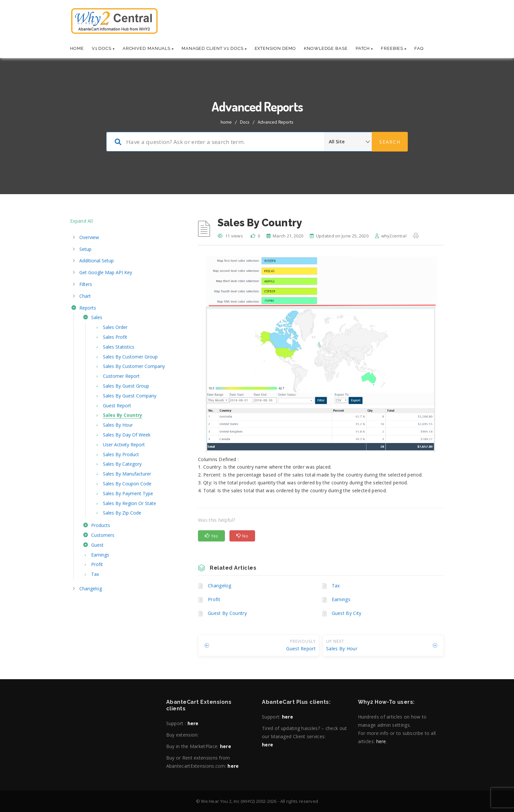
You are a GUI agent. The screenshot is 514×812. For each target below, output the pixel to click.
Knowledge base (326, 48)
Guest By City (347, 613)
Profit (214, 599)
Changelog (220, 586)
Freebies (394, 48)
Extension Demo (276, 48)
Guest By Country (227, 613)
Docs (245, 122)
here (193, 723)
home (226, 122)
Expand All (81, 221)
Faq (419, 48)
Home (77, 48)
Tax (336, 586)
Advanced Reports (276, 122)
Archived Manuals (148, 48)
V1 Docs (103, 48)
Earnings (341, 599)
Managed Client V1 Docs (214, 48)
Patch (364, 48)
